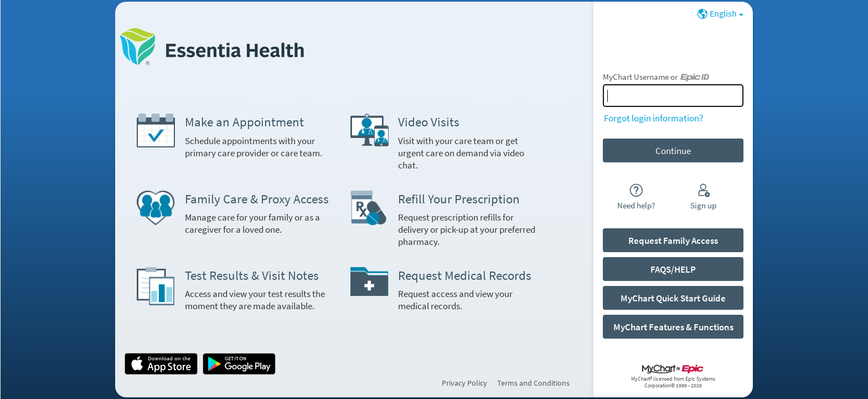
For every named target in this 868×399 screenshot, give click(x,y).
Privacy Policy (464, 383)
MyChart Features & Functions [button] (673, 327)
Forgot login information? (653, 118)
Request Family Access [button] (673, 241)
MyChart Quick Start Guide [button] (673, 298)
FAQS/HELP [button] (673, 269)
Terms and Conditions (533, 383)
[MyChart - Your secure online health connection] (212, 47)
